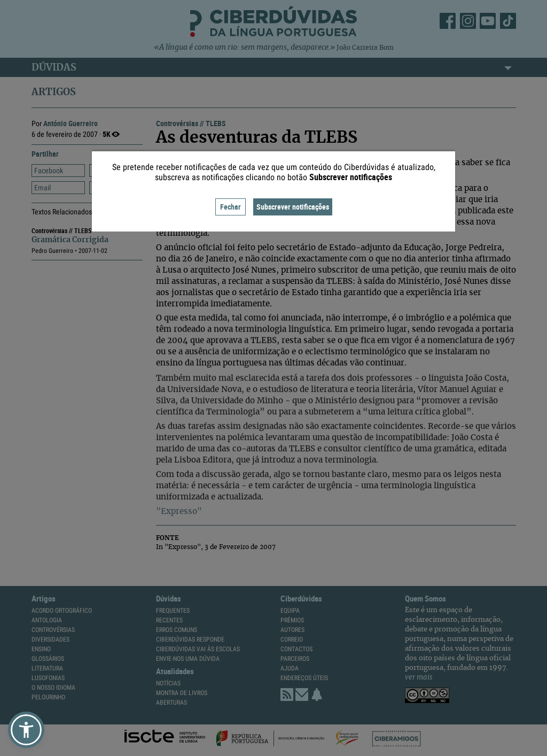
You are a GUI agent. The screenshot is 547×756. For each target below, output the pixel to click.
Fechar (230, 207)
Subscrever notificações (293, 207)
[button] (26, 730)
